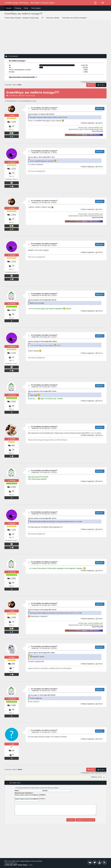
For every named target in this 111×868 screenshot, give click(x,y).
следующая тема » (100, 82)
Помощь (18, 8)
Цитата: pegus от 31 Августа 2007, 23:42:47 (41, 114)
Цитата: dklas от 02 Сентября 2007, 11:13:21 (42, 157)
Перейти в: (94, 777)
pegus (13, 657)
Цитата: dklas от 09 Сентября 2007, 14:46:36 (42, 653)
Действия (100, 109)
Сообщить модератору (88, 123)
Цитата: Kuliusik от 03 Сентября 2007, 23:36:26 (42, 300)
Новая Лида (22, 865)
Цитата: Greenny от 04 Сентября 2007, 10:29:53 (42, 341)
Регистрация (36, 8)
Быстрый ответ (15, 783)
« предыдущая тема (87, 82)
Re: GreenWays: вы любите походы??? (44, 108)
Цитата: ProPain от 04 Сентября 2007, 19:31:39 (42, 518)
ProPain (13, 439)
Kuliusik (13, 162)
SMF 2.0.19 (8, 861)
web (13, 744)
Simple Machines (25, 861)
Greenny (13, 304)
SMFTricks (14, 863)
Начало (9, 8)
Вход (26, 8)
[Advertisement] (56, 38)
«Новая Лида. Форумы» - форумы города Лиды (29, 3)
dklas (13, 115)
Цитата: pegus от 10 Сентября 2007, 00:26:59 (42, 695)
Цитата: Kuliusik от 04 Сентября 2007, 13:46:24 (42, 391)
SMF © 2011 (16, 861)
